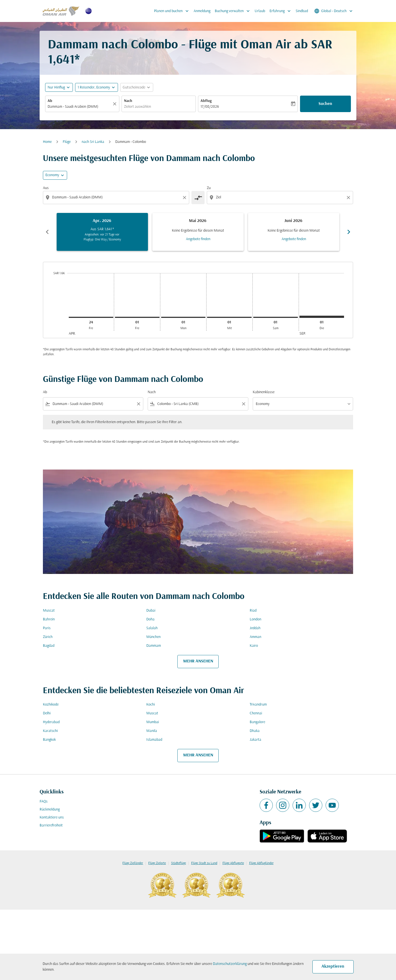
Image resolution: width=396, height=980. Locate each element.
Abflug (206, 101)
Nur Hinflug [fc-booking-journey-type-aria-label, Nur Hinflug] (56, 88)
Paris (47, 628)
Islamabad (154, 740)
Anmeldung (202, 11)
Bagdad (49, 646)
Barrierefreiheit (51, 825)
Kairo (254, 646)
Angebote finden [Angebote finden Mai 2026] (198, 239)
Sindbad (302, 11)
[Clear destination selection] (349, 198)
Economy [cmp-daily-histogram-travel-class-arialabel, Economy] (52, 175)
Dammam (154, 646)
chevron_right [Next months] (349, 232)
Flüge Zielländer (133, 863)
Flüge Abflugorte (233, 863)
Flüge (67, 142)
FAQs (44, 802)
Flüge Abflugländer (261, 863)
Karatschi (50, 731)
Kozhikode (51, 705)
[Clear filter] (138, 404)
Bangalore (257, 722)
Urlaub (260, 11)
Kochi (151, 705)
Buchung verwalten (234, 11)
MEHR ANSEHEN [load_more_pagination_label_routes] (198, 661)
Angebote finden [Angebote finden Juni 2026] (294, 239)
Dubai (151, 611)
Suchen (325, 104)
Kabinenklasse (264, 392)
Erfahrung (281, 11)
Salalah (152, 628)
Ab (50, 101)
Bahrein (49, 619)
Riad (253, 611)
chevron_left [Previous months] (47, 232)
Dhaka (255, 731)
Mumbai (153, 722)
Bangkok (49, 740)
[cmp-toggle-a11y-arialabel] (198, 198)
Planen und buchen (173, 11)
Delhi (47, 713)
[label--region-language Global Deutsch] (334, 11)
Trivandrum (258, 705)
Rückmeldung (50, 810)
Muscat (49, 611)
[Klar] (116, 104)
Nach (128, 101)
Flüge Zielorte (157, 863)
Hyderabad (51, 722)
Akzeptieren (333, 967)
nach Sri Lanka (93, 142)
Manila (152, 731)
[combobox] (79, 107)
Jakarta (255, 740)
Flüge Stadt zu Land (204, 863)
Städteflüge (178, 863)
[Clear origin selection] (185, 198)
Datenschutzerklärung (230, 964)
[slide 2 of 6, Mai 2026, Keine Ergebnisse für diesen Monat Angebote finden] (198, 232)
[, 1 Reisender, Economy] (94, 88)
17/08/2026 (210, 107)
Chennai (256, 713)
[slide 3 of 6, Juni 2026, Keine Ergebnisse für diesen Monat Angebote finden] (294, 232)
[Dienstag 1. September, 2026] (322, 317)
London (255, 619)
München (153, 637)
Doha (150, 619)
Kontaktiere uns (52, 817)
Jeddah (255, 628)
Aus (46, 188)
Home (47, 142)
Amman (255, 637)
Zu (209, 188)
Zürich (48, 637)
